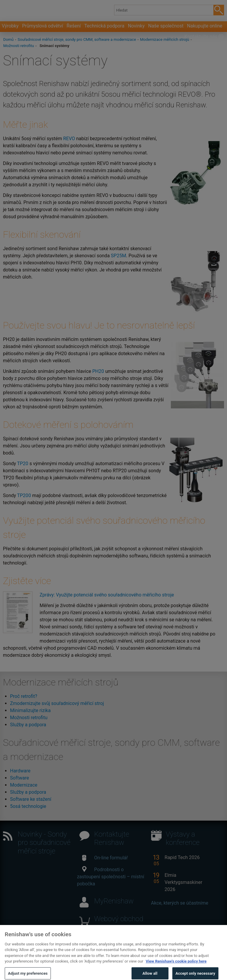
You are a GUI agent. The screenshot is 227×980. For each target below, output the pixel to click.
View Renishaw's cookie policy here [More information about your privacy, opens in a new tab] (176, 970)
